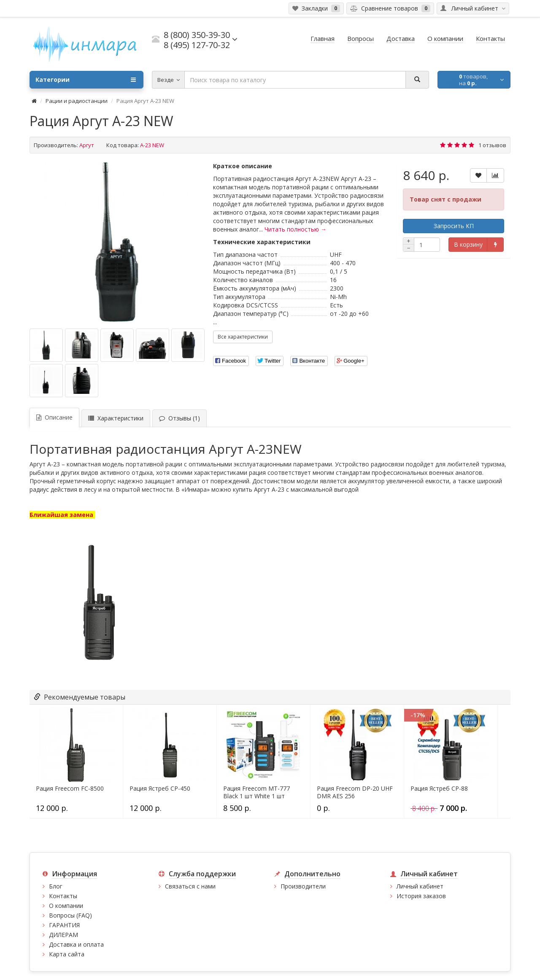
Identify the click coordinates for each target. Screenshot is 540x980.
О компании (66, 906)
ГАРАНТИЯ (64, 925)
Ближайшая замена (62, 515)
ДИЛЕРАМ (63, 935)
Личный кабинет (420, 886)
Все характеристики (243, 337)
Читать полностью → (296, 229)
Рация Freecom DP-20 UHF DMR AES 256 (355, 792)
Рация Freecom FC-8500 (70, 789)
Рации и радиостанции (77, 101)
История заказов (421, 896)
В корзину (468, 244)
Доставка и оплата (76, 944)
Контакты (63, 896)
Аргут (87, 145)
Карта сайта (67, 954)
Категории (86, 80)
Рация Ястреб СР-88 (439, 789)
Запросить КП (454, 226)
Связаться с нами (190, 886)
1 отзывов (492, 145)
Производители (303, 886)
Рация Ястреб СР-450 (160, 789)
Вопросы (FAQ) (70, 915)
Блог (56, 886)
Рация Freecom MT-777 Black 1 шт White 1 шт (256, 792)
